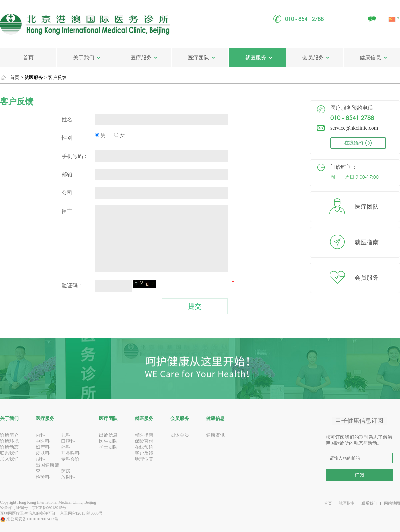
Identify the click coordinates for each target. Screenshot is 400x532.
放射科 (68, 477)
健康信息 (370, 57)
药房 (66, 471)
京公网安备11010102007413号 (29, 519)
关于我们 (84, 57)
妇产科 (43, 447)
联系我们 (9, 453)
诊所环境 (9, 441)
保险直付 (144, 441)
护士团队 (108, 447)
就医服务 (256, 57)
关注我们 (372, 15)
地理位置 (144, 459)
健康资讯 (215, 435)
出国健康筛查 (47, 468)
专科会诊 (70, 459)
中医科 (43, 441)
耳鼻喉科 (70, 453)
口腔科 (68, 441)
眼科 (40, 459)
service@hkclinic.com (354, 128)
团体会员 (180, 435)
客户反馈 (144, 453)
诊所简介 (9, 435)
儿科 (66, 435)
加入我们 (9, 459)
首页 (28, 57)
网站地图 (392, 503)
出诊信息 (108, 435)
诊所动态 (9, 447)
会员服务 (313, 57)
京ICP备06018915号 (49, 508)
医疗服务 (141, 57)
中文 (392, 12)
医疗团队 (198, 57)
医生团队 (108, 441)
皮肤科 (43, 453)
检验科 (43, 477)
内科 (40, 435)
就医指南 (367, 242)
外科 (66, 447)
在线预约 (364, 143)
